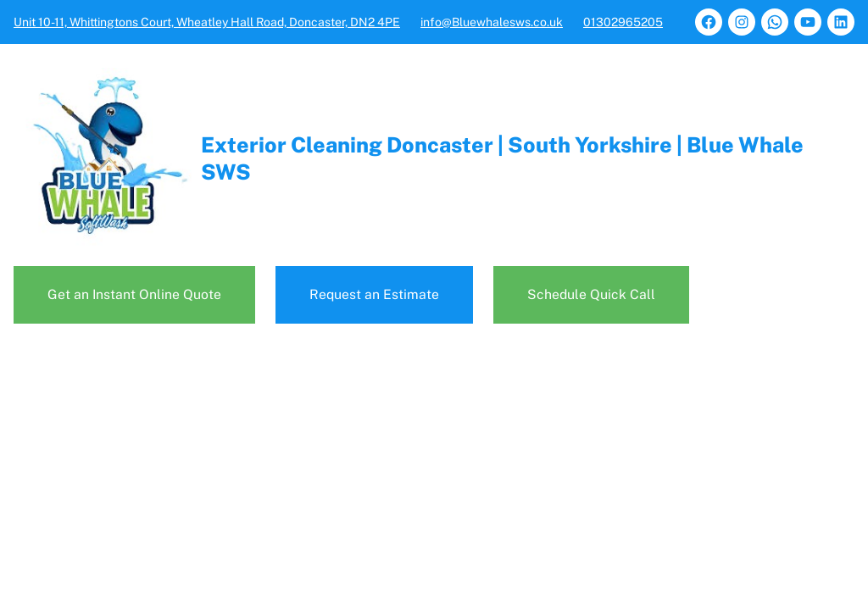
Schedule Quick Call (591, 294)
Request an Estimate (374, 294)
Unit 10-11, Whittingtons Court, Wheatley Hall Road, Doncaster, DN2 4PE (207, 22)
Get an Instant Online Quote (134, 294)
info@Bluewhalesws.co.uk (492, 22)
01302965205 (623, 22)
